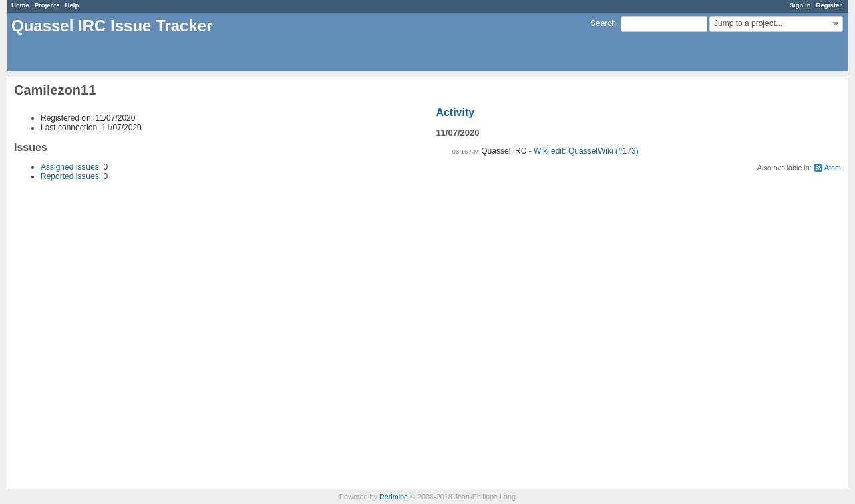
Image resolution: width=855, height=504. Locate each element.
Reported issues (70, 176)
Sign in (800, 5)
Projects (47, 5)
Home (20, 5)
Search (603, 23)
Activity (455, 112)
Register (829, 5)
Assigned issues (70, 167)
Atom (833, 168)
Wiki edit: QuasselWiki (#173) (586, 151)
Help (72, 5)
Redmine (394, 497)
